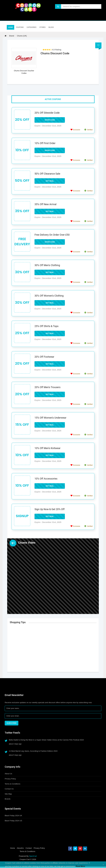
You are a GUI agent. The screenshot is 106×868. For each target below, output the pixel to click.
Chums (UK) (22, 36)
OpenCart (33, 856)
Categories (32, 27)
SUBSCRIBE (12, 723)
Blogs (51, 27)
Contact (29, 848)
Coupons (20, 27)
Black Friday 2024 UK (13, 816)
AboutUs (20, 848)
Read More (80, 866)
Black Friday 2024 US (13, 821)
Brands (8, 799)
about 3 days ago (15, 744)
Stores (43, 27)
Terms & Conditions (12, 784)
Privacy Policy (10, 779)
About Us (8, 774)
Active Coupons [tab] (53, 99)
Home (10, 27)
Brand (12, 36)
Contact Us (9, 789)
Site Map (8, 794)
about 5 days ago (15, 755)
